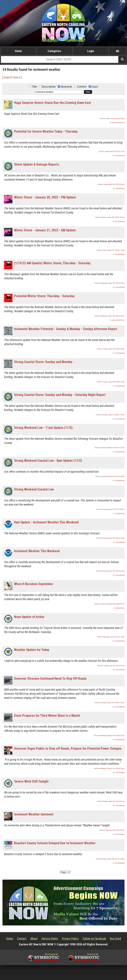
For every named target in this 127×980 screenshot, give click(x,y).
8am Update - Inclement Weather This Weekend (46, 522)
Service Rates (50, 939)
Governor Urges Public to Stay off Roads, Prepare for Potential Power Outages (68, 748)
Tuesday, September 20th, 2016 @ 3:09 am (112, 604)
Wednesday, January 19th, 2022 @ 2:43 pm (113, 283)
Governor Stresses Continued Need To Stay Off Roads (50, 679)
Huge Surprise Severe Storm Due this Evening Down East (53, 103)
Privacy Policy (70, 939)
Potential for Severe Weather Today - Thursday (46, 131)
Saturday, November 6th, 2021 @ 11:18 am (113, 448)
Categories (54, 51)
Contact (22, 939)
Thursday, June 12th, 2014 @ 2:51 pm (114, 666)
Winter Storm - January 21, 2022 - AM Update (45, 230)
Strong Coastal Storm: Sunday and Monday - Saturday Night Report (60, 395)
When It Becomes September (34, 584)
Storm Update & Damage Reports (36, 164)
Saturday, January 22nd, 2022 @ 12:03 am (113, 217)
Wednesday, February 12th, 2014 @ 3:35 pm (112, 736)
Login (91, 51)
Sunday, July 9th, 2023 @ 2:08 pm (115, 119)
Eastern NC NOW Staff (118, 123)
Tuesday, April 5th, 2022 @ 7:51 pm (115, 151)
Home (18, 51)
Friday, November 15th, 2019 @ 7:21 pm (113, 538)
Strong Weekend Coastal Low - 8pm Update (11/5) (48, 461)
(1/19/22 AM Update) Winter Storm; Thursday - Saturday (52, 263)
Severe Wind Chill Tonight (31, 781)
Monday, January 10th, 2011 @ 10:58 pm (113, 859)
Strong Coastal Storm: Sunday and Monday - (44, 362)
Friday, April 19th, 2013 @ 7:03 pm (115, 830)
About (34, 939)
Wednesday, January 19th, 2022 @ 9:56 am (113, 316)
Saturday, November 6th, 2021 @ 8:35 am (113, 476)
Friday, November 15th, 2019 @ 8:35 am (113, 571)
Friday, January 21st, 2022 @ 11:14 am (114, 250)
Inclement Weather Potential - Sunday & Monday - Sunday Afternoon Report (66, 329)
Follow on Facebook (94, 939)
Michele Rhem (120, 608)
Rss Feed (115, 939)
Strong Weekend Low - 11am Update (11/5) (43, 428)
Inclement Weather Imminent (34, 814)
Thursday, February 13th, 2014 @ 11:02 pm (113, 703)
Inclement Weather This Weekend (37, 551)
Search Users (12, 77)
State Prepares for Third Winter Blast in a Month (47, 716)
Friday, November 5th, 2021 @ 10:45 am (113, 509)
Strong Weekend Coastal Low (34, 489)
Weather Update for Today (32, 650)
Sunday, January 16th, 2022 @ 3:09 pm (114, 349)
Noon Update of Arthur (29, 617)
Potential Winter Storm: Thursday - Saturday (44, 296)
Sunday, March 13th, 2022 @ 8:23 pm (114, 184)
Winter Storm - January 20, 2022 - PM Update (45, 197)
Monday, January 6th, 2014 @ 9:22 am (114, 801)
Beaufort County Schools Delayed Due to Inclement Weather (55, 843)
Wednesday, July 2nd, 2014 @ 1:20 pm (114, 637)
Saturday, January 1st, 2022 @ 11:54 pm (113, 415)
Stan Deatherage (120, 156)
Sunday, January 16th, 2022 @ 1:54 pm (114, 382)
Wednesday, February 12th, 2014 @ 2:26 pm (112, 768)
